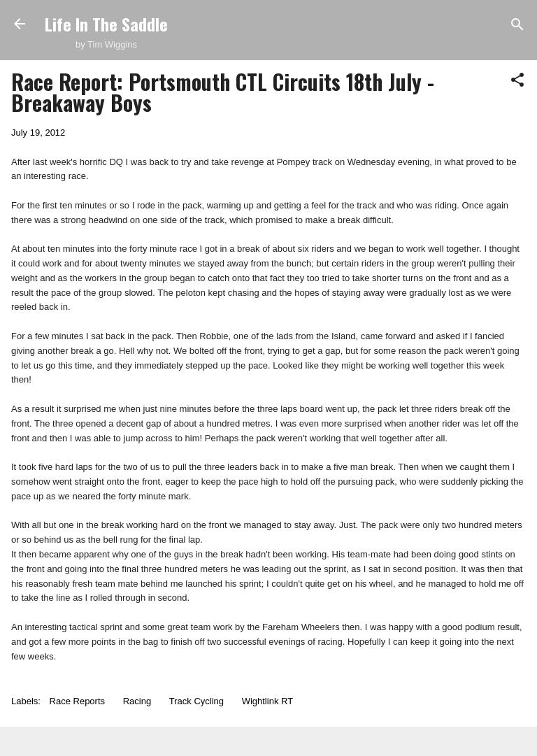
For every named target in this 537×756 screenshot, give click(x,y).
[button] (517, 81)
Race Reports (77, 701)
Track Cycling (196, 701)
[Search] (517, 26)
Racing (137, 701)
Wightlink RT (267, 701)
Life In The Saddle (106, 24)
